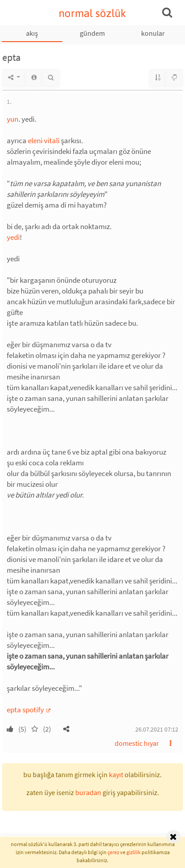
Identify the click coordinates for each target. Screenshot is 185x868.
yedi (13, 237)
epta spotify (26, 710)
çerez (113, 852)
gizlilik (133, 852)
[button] (66, 729)
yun (13, 119)
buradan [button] (88, 792)
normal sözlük (92, 13)
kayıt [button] (116, 774)
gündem (92, 33)
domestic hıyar (137, 743)
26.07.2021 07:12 (157, 729)
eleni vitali (44, 140)
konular (153, 33)
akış (32, 33)
